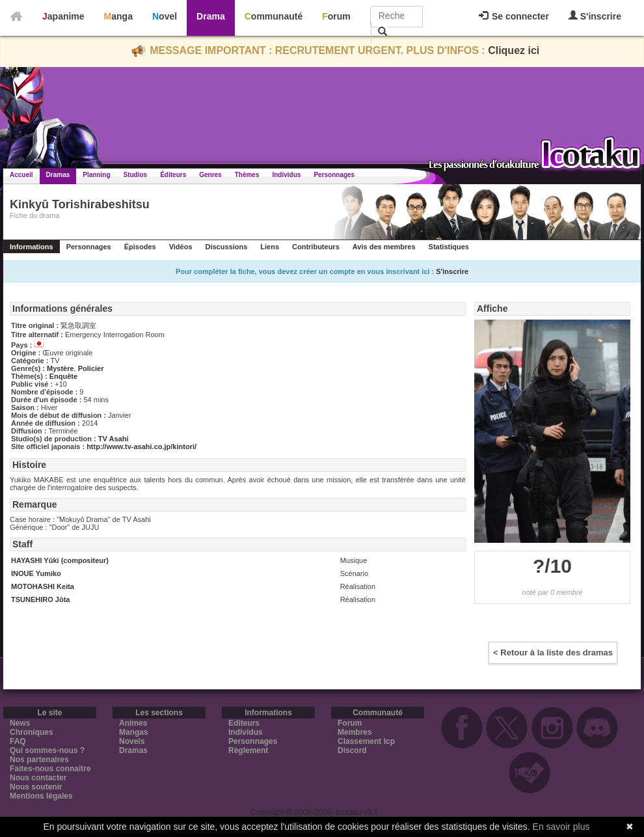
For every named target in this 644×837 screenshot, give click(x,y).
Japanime (63, 16)
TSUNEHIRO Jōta (40, 599)
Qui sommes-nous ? (47, 750)
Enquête (63, 376)
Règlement (248, 750)
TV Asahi (114, 439)
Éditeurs (173, 175)
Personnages (334, 175)
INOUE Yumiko (36, 573)
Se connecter (514, 16)
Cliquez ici (514, 50)
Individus (286, 175)
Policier (91, 368)
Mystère (60, 368)
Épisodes (140, 247)
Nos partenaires (39, 760)
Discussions (227, 247)
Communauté (274, 16)
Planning (96, 175)
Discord (352, 750)
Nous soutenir (36, 787)
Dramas (58, 175)
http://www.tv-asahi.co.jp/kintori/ (141, 446)
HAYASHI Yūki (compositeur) (60, 560)
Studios (136, 175)
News (20, 723)
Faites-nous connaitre (50, 769)
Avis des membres (384, 247)
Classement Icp (366, 741)
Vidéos (181, 247)
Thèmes (247, 175)
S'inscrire (595, 16)
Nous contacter (38, 778)
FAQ (18, 741)
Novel (165, 16)
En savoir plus (561, 827)
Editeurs (244, 723)
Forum (336, 16)
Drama (211, 16)
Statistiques (449, 247)
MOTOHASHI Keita (43, 586)
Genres (210, 175)
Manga (118, 16)
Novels (132, 741)
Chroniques (32, 732)
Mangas (134, 732)
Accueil (21, 175)
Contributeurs (316, 247)
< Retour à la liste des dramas (553, 652)
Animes (133, 723)
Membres (355, 732)
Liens (270, 247)
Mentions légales (41, 796)
